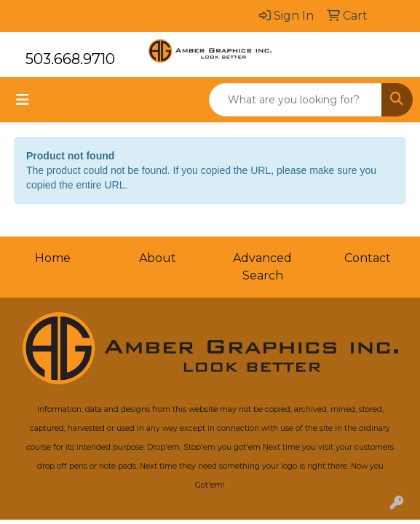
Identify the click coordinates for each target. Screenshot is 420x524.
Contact (368, 258)
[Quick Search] (296, 100)
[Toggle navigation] (23, 100)
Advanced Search (262, 267)
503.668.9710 (70, 59)
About (158, 258)
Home (53, 258)
